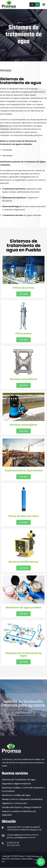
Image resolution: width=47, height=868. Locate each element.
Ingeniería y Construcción (15, 803)
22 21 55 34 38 (13, 843)
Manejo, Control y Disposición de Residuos (22, 799)
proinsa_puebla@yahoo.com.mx (21, 837)
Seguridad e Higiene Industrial (16, 784)
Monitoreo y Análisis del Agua (16, 795)
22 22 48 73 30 (13, 845)
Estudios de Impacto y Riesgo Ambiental (22, 807)
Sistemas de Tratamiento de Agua (19, 780)
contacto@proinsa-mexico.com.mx (23, 835)
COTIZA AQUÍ (37, 5)
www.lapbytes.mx (13, 861)
